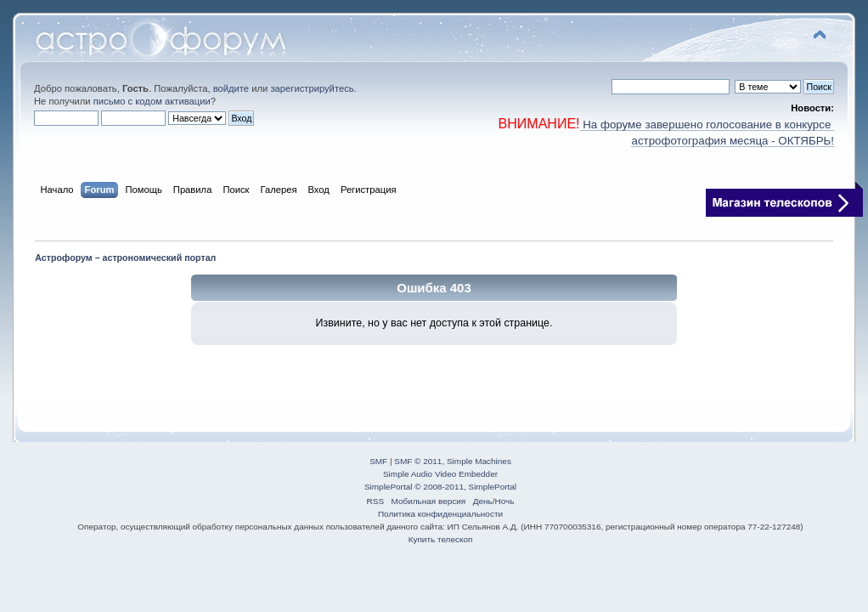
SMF (378, 461)
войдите (231, 88)
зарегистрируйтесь (312, 88)
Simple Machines (479, 461)
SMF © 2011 (418, 461)
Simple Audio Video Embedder (440, 474)
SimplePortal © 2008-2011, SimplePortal (440, 487)
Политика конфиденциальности (440, 514)
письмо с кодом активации (152, 101)
